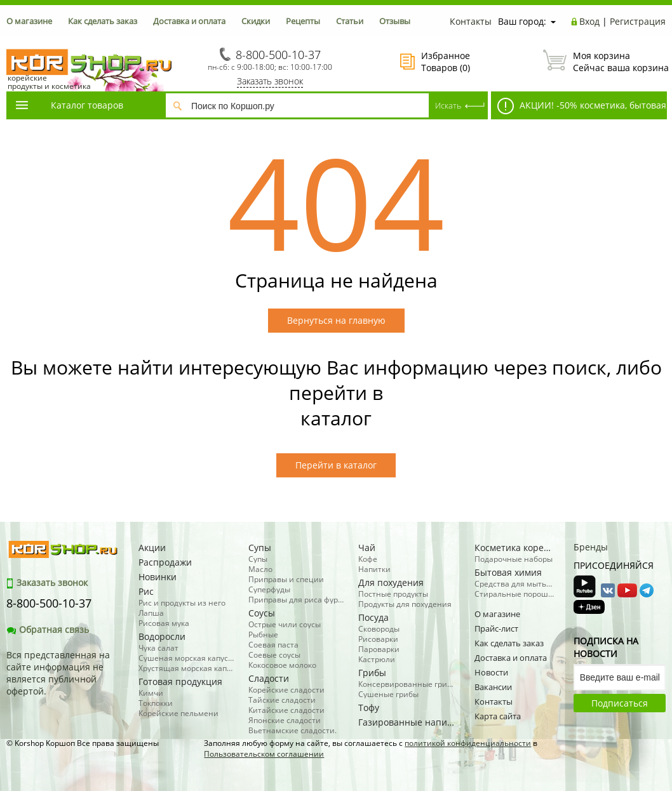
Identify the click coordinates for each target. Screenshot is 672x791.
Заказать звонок (270, 81)
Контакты (471, 21)
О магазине (29, 21)
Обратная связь (48, 629)
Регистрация (638, 21)
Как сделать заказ (103, 21)
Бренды (591, 547)
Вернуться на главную (336, 320)
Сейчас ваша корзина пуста (604, 62)
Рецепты (303, 21)
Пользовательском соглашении (264, 754)
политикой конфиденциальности (468, 743)
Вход (589, 21)
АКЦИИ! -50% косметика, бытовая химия (579, 109)
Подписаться (620, 703)
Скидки (256, 21)
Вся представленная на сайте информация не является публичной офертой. (58, 673)
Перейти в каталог (336, 465)
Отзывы (395, 21)
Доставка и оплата (189, 21)
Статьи (350, 21)
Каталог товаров (69, 105)
